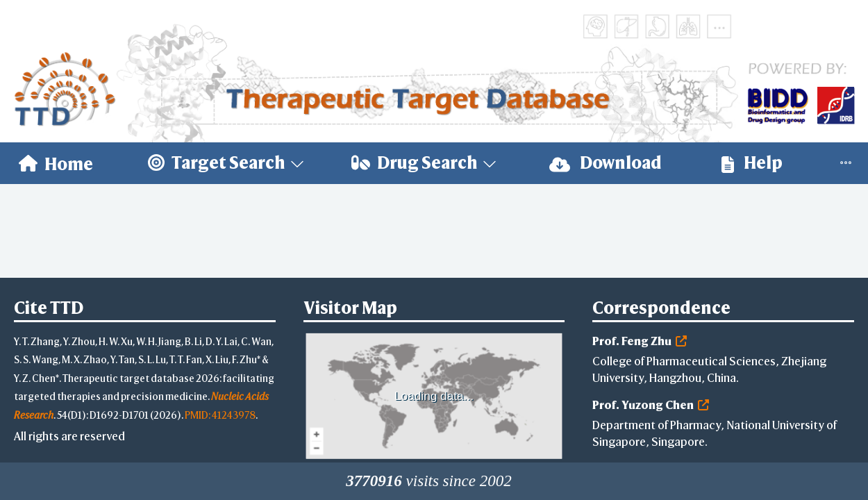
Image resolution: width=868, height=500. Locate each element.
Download (606, 163)
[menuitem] (56, 163)
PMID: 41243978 (220, 415)
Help (752, 163)
